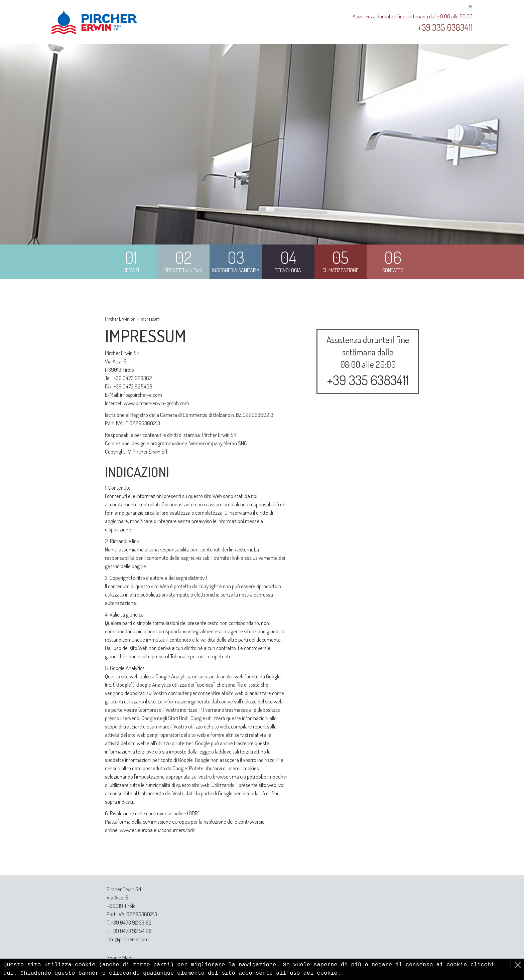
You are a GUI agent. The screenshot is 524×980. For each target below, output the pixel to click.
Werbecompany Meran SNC (218, 443)
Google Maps (120, 957)
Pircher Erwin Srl (120, 319)
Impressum (150, 319)
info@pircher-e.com (141, 395)
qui (9, 973)
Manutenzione (368, 487)
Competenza (368, 525)
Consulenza (368, 450)
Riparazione (368, 500)
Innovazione (368, 537)
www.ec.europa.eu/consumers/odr (157, 830)
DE (470, 7)
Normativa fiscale (368, 512)
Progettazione (368, 463)
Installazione (368, 475)
